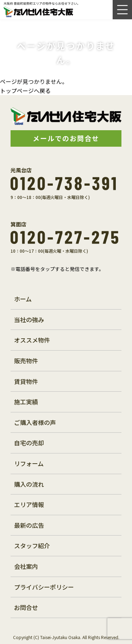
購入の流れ (29, 484)
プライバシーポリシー (44, 587)
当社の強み (29, 320)
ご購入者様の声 (35, 422)
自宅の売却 (29, 443)
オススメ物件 (32, 340)
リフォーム (29, 463)
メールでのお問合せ (66, 138)
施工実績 (26, 402)
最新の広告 (29, 525)
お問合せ (26, 607)
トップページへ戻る (25, 91)
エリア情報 (29, 504)
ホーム (23, 299)
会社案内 (26, 566)
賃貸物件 (26, 381)
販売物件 (26, 361)
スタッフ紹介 (32, 546)
